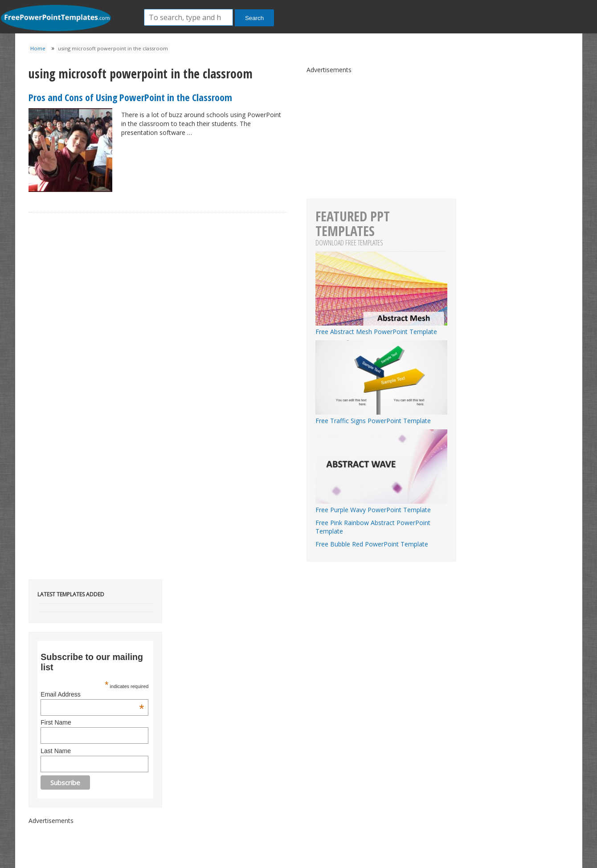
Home (38, 48)
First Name (56, 722)
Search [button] (254, 18)
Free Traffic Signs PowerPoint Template (381, 416)
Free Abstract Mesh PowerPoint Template (381, 327)
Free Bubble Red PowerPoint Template (372, 544)
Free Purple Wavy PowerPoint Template (381, 505)
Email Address (92, 694)
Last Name (56, 751)
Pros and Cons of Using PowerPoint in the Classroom (130, 97)
